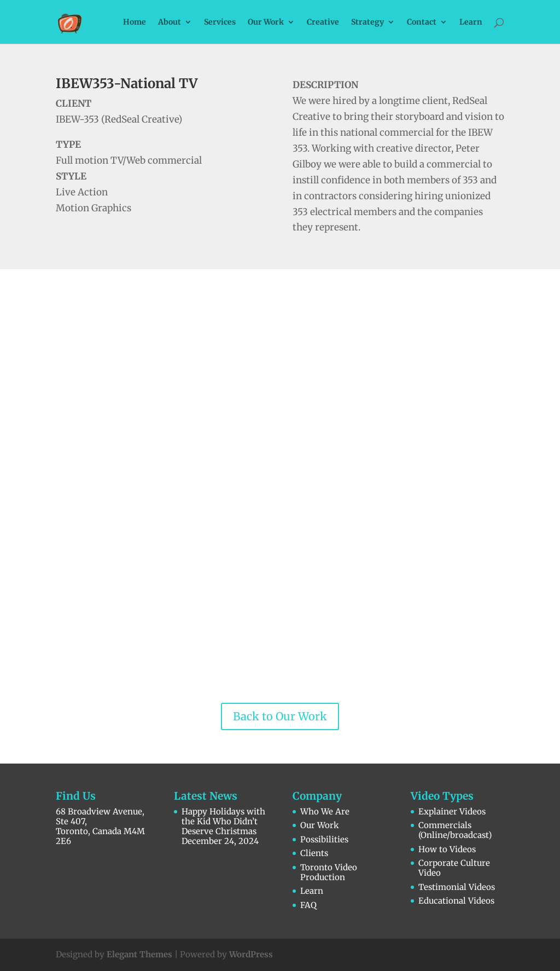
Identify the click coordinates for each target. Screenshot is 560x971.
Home (135, 22)
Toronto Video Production (329, 872)
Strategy (367, 22)
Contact (422, 22)
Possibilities (324, 839)
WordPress (251, 954)
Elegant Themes (139, 954)
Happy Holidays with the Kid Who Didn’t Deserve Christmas (223, 821)
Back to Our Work (280, 716)
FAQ (308, 905)
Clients (314, 853)
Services (220, 22)
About (170, 22)
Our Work (266, 22)
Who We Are (325, 811)
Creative (323, 22)
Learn (471, 22)
